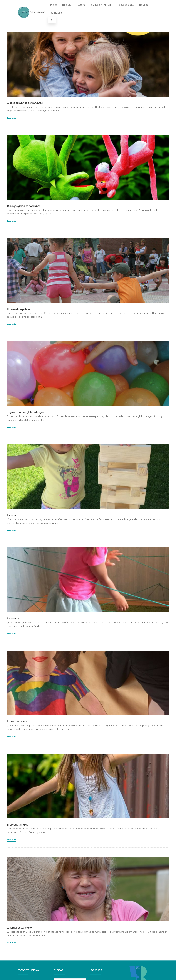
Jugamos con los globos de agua (26, 412)
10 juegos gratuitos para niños (24, 206)
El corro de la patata (18, 309)
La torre (11, 515)
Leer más (12, 118)
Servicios (67, 5)
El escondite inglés (17, 825)
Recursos (144, 5)
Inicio (54, 5)
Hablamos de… (126, 5)
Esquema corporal (17, 722)
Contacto (56, 13)
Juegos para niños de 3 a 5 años (25, 103)
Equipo (82, 5)
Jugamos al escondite (19, 928)
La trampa (13, 619)
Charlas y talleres (102, 5)
